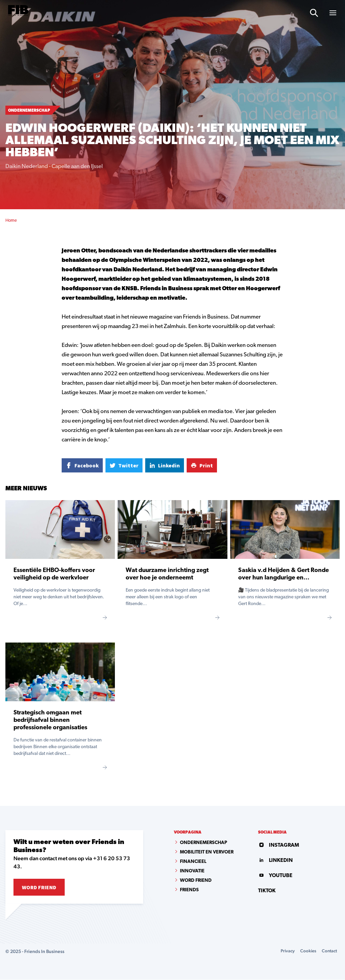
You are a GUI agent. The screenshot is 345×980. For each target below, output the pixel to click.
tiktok (266, 871)
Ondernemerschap (203, 843)
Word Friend (39, 887)
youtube (274, 862)
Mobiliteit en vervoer (207, 852)
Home (11, 221)
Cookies (307, 951)
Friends (189, 890)
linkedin (274, 852)
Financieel (193, 862)
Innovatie (192, 871)
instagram (277, 843)
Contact (329, 951)
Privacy (285, 951)
